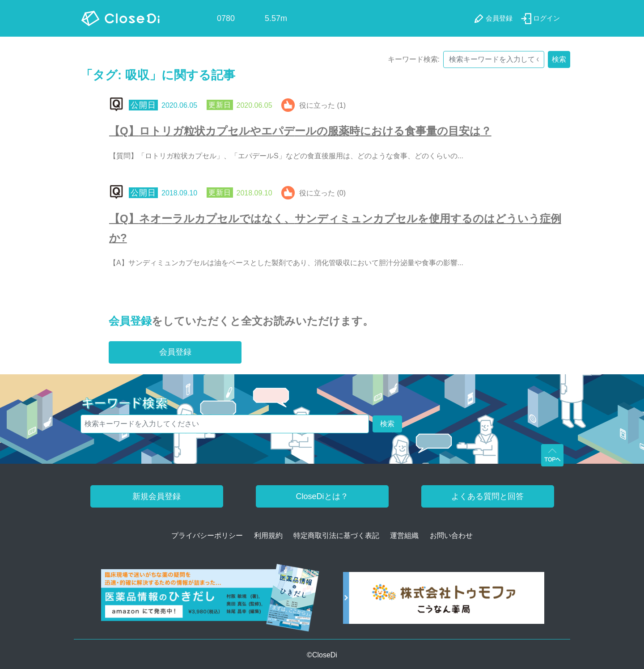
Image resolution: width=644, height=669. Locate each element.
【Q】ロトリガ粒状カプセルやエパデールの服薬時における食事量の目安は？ (300, 131)
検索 (559, 59)
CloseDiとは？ (322, 496)
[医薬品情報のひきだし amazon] (210, 601)
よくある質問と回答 (487, 496)
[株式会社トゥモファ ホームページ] (444, 601)
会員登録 (130, 321)
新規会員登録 (157, 496)
